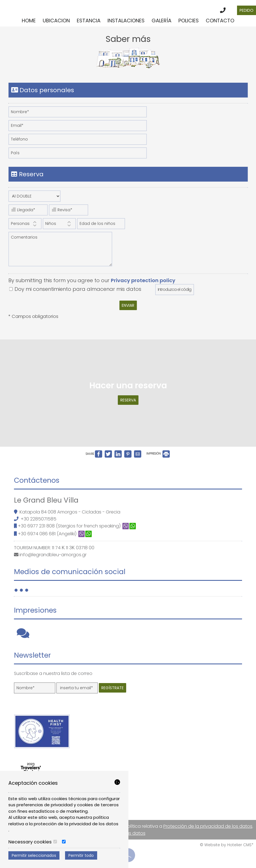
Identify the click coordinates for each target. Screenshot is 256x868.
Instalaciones (126, 21)
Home (29, 21)
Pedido (247, 10)
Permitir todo (81, 855)
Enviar (128, 305)
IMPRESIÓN (158, 454)
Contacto (220, 21)
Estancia (89, 21)
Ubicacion (56, 21)
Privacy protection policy (143, 280)
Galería (162, 21)
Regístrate (113, 688)
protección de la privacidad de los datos (76, 824)
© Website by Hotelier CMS (226, 845)
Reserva (128, 400)
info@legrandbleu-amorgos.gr (53, 555)
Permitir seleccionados (34, 855)
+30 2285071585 (39, 519)
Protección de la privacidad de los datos (208, 826)
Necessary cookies (33, 842)
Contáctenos (37, 480)
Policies (189, 21)
